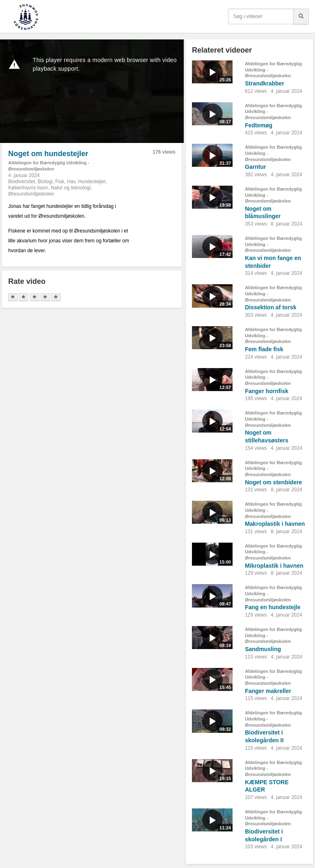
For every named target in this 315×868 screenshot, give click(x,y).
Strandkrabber (265, 83)
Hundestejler (92, 182)
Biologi (45, 182)
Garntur (255, 167)
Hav (71, 182)
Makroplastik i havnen (275, 524)
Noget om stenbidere (273, 482)
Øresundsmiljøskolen (31, 194)
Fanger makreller (268, 691)
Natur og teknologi (70, 188)
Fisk (60, 182)
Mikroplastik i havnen (274, 566)
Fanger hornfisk (267, 391)
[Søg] (301, 16)
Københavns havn (28, 188)
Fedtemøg (259, 125)
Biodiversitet (22, 182)
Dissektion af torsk (270, 307)
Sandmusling (263, 649)
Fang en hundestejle (273, 607)
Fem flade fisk (264, 349)
